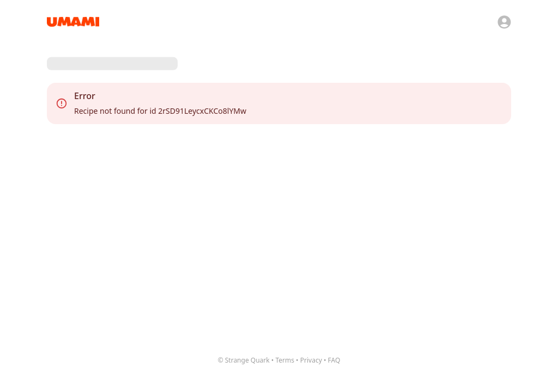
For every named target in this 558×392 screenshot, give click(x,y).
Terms (285, 360)
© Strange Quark (244, 360)
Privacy (311, 360)
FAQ (334, 360)
